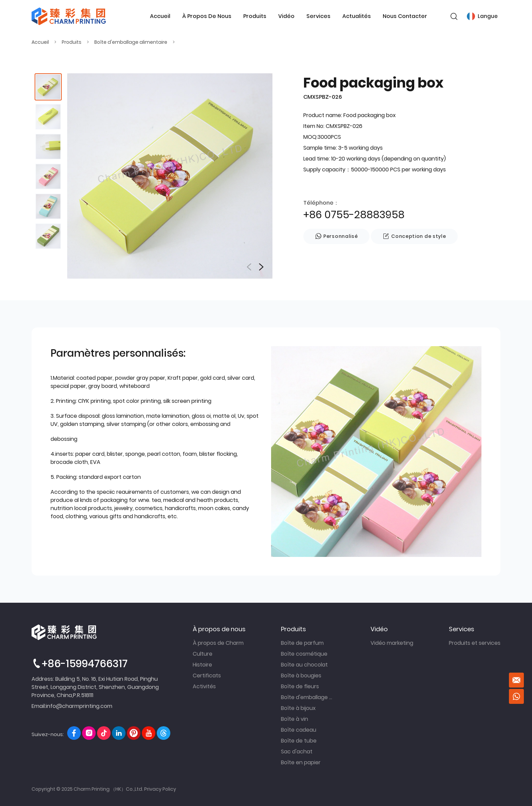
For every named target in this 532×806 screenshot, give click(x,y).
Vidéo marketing (392, 643)
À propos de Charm (218, 643)
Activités (204, 686)
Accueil (160, 16)
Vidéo (286, 16)
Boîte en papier (301, 762)
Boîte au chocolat (304, 665)
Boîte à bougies (301, 676)
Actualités (357, 16)
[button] (261, 267)
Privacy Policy (160, 789)
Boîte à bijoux (298, 708)
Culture (203, 654)
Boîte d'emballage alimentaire (131, 42)
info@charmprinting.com (79, 706)
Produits (254, 16)
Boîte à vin (294, 719)
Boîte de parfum (302, 643)
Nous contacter (405, 16)
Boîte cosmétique (304, 654)
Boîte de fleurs (300, 686)
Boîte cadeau (299, 730)
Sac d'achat (297, 752)
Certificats (207, 676)
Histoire (202, 665)
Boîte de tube (299, 741)
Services (318, 16)
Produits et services (475, 643)
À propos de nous (206, 16)
